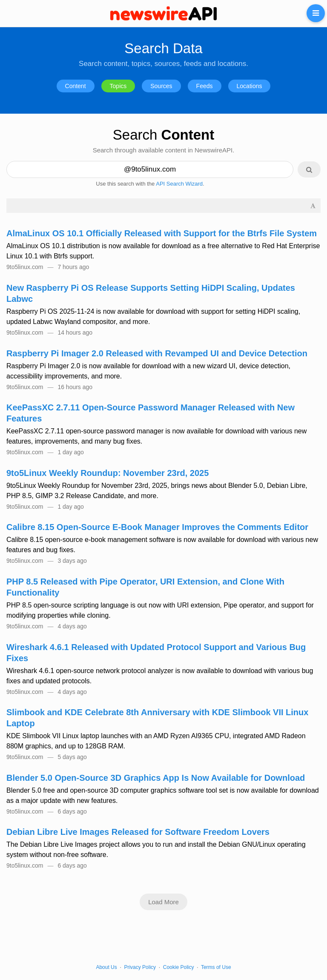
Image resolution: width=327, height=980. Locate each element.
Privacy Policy (140, 967)
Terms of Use (216, 967)
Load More (163, 902)
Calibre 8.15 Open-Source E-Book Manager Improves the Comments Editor (157, 527)
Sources (161, 86)
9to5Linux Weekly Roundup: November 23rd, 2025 (108, 473)
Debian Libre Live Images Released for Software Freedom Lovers (138, 832)
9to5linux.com (25, 267)
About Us (106, 967)
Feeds (205, 86)
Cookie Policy (179, 967)
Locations (250, 86)
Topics (118, 86)
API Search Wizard (179, 184)
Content (76, 86)
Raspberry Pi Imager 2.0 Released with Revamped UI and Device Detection (157, 353)
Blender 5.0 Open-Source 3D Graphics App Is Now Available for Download (156, 778)
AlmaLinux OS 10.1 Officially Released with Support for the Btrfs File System (162, 233)
